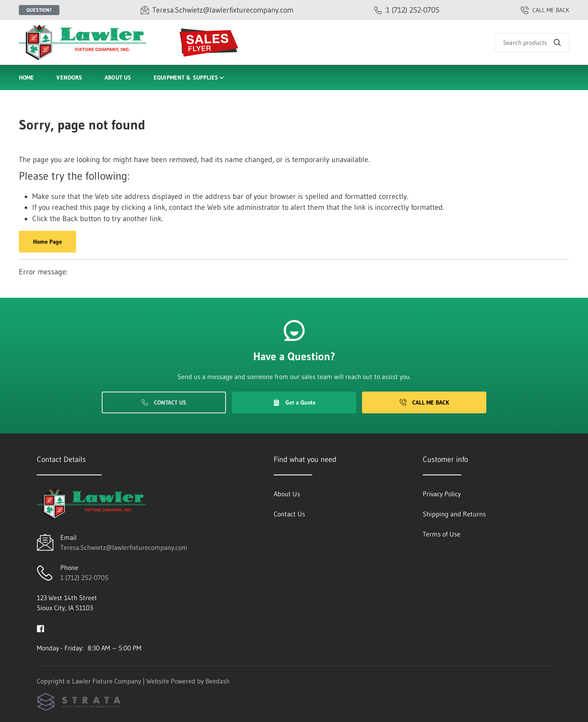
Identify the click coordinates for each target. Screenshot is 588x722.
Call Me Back (424, 402)
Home (26, 77)
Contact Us (164, 402)
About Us (118, 77)
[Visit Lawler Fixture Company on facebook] (41, 628)
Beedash (218, 681)
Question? (39, 10)
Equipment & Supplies (189, 77)
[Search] (532, 43)
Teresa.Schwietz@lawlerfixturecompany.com (124, 547)
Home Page (48, 242)
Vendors (69, 77)
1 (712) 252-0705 (84, 578)
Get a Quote (294, 402)
